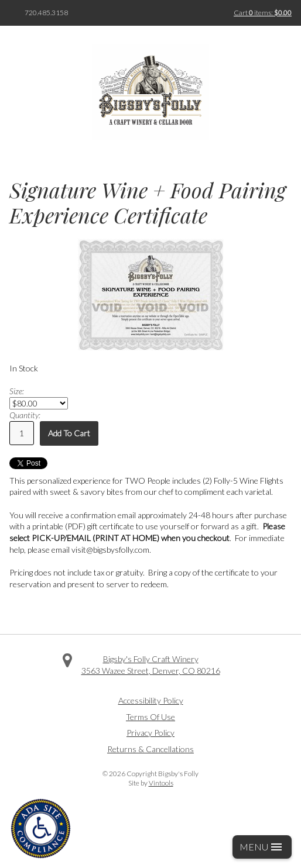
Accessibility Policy (151, 700)
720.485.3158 (46, 13)
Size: (17, 391)
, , (151, 671)
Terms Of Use (150, 717)
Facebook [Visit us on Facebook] (134, 688)
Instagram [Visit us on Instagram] (167, 688)
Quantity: (25, 415)
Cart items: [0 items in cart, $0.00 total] (263, 13)
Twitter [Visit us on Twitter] (150, 688)
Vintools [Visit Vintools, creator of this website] (161, 783)
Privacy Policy (150, 733)
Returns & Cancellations (150, 749)
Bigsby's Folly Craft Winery (151, 659)
